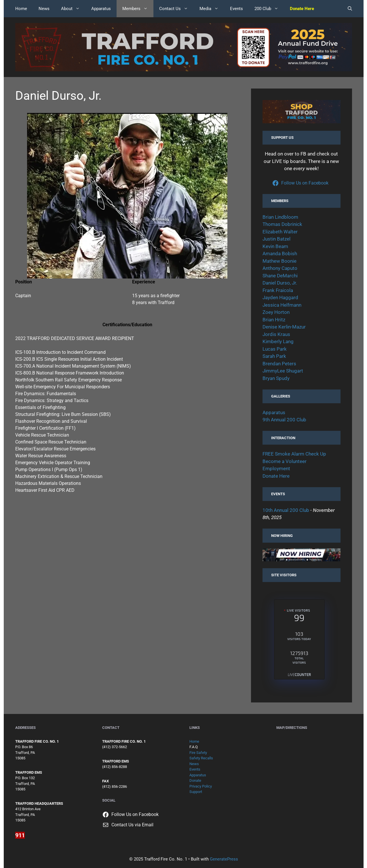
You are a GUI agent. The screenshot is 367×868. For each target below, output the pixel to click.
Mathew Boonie (279, 261)
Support (196, 792)
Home (21, 9)
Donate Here (276, 476)
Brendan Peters (279, 364)
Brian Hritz (274, 320)
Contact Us (176, 9)
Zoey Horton (276, 312)
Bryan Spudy (276, 378)
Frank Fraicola (278, 290)
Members (138, 9)
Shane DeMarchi (280, 276)
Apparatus (101, 9)
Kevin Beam (275, 246)
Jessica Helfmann (282, 305)
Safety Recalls (201, 758)
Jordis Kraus (276, 334)
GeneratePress (224, 859)
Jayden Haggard (280, 297)
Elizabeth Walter (280, 232)
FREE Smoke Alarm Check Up (294, 454)
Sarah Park (274, 356)
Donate (195, 780)
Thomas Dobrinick (282, 224)
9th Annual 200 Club (284, 420)
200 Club (269, 9)
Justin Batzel (276, 239)
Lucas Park (275, 349)
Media (212, 9)
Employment (276, 468)
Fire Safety (198, 753)
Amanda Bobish (280, 254)
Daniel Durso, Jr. (280, 283)
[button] (350, 9)
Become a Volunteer (285, 461)
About (73, 9)
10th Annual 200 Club (286, 510)
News (44, 9)
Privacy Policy (201, 786)
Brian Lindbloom (280, 217)
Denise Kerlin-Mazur (284, 327)
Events (236, 9)
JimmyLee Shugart (283, 371)
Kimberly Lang (278, 341)
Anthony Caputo (280, 268)
